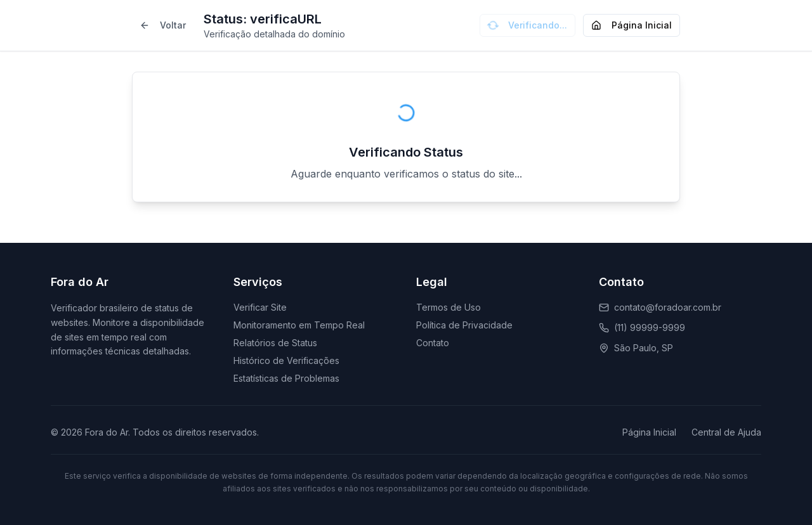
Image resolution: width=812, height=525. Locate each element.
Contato (433, 343)
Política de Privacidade (464, 325)
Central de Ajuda (726, 432)
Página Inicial (632, 25)
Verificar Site (260, 307)
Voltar (163, 25)
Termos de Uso (449, 307)
